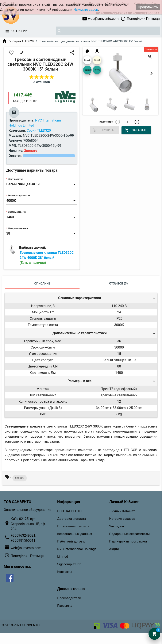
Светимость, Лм (17, 212)
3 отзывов (42, 82)
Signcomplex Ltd (69, 564)
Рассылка (65, 606)
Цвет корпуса (16, 179)
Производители (69, 598)
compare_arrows (22, 53)
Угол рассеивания (18, 228)
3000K (97, 60)
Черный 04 (87, 71)
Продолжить (148, 7)
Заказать (136, 130)
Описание (42, 283)
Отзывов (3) (119, 283)
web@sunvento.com (100, 19)
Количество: (107, 122)
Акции (114, 549)
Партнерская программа (128, 541)
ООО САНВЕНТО (69, 511)
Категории (19, 31)
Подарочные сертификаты (130, 534)
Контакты (65, 572)
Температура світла (19, 196)
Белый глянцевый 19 (87, 62)
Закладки (117, 526)
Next (151, 73)
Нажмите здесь (86, 10)
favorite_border (11, 53)
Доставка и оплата (72, 519)
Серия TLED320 (23, 41)
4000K (97, 70)
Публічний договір (71, 541)
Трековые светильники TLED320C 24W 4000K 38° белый (47, 258)
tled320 (20, 478)
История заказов (122, 519)
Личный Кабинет (122, 511)
